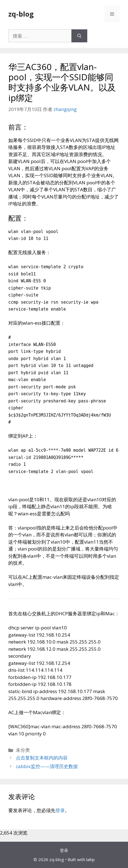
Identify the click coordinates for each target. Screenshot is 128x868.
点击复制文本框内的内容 (42, 758)
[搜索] (79, 36)
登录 (60, 810)
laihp (90, 859)
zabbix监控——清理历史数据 (47, 766)
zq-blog (21, 14)
